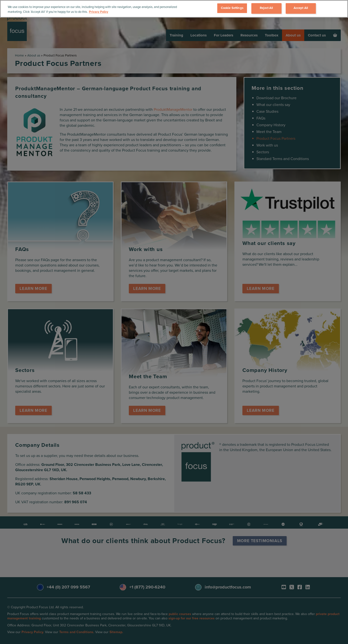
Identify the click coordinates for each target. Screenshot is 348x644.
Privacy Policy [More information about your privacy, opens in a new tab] (99, 12)
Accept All (301, 8)
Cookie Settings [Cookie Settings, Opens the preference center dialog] (232, 8)
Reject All (266, 8)
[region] (174, 9)
